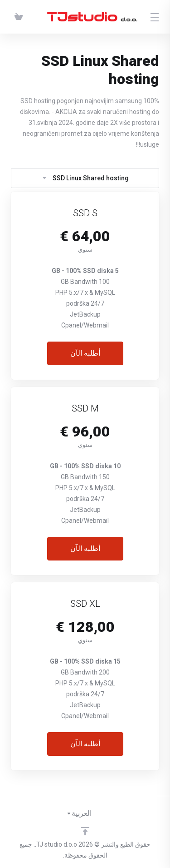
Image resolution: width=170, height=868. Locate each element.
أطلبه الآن (85, 353)
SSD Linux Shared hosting (85, 178)
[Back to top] (85, 831)
